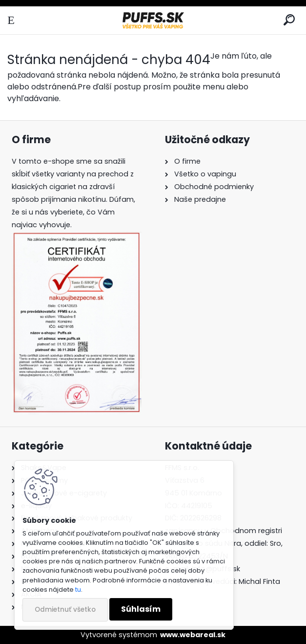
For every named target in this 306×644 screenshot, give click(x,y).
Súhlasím (141, 609)
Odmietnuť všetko (65, 610)
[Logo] (153, 20)
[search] (289, 20)
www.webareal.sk (193, 635)
